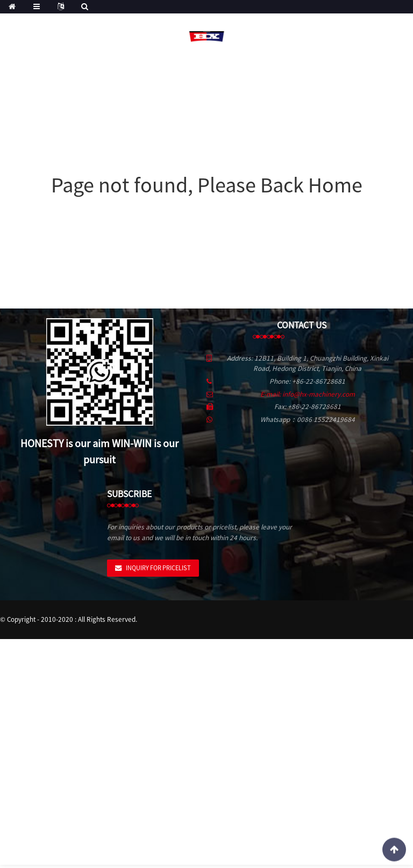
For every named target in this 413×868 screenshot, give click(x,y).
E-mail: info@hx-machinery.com (308, 394)
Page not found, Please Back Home (207, 185)
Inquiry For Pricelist (158, 568)
